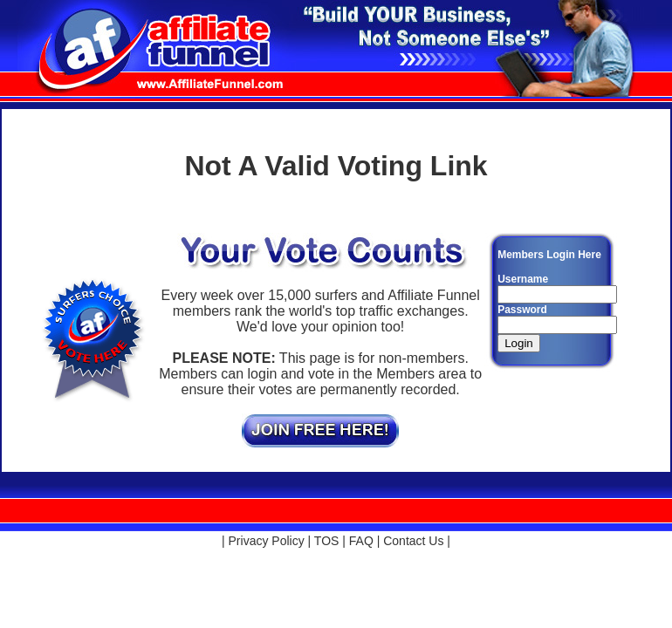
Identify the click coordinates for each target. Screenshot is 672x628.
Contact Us (413, 541)
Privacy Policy (267, 541)
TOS (327, 541)
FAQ (361, 541)
